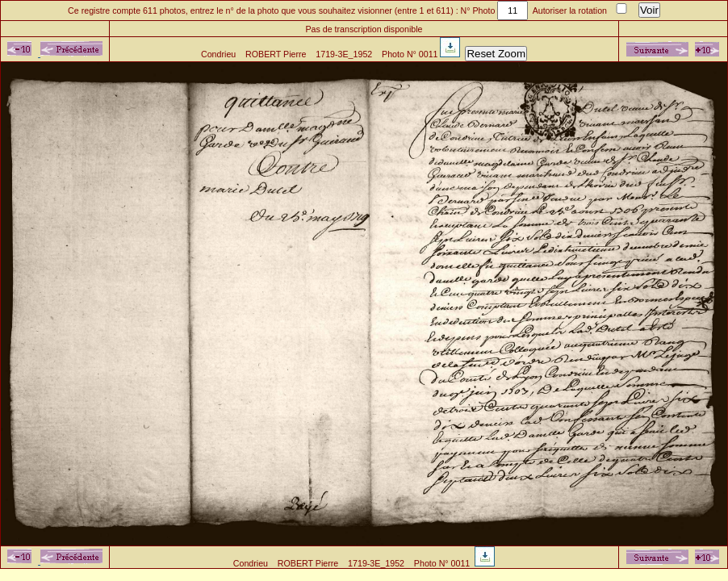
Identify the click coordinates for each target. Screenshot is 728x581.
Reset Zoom (496, 54)
